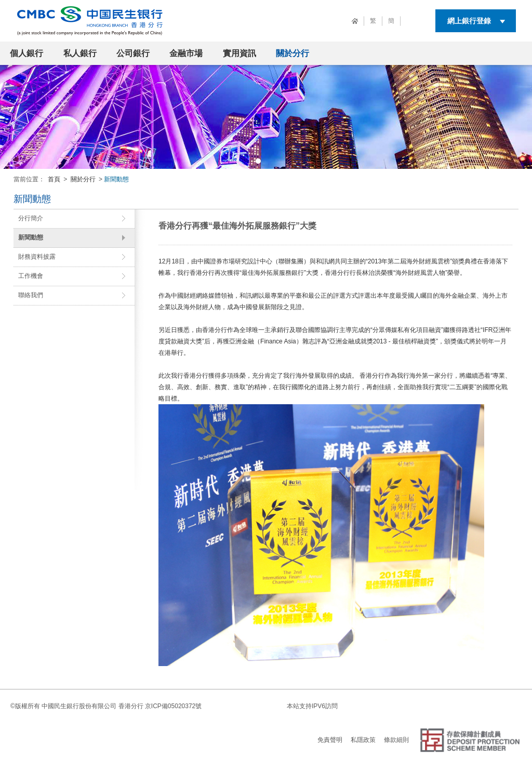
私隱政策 (363, 740)
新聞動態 (31, 237)
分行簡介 (31, 218)
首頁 (54, 179)
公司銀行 (133, 53)
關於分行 (292, 53)
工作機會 (31, 276)
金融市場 (186, 53)
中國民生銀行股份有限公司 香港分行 (92, 706)
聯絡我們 (31, 295)
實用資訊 (240, 53)
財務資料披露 (37, 257)
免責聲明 (330, 740)
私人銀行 (80, 53)
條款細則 (396, 740)
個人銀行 (26, 53)
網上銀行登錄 (469, 21)
